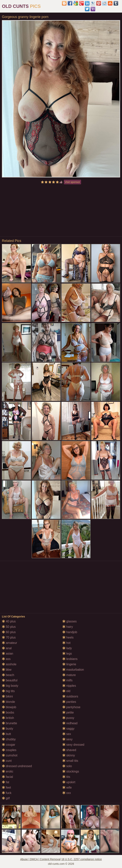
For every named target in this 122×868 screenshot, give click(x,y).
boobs (8, 712)
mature (69, 675)
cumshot (10, 755)
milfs (67, 680)
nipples (69, 686)
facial (7, 777)
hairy (68, 627)
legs (67, 654)
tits (66, 777)
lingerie (69, 664)
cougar (9, 745)
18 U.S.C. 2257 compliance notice (82, 859)
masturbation (73, 670)
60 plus (9, 632)
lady (67, 648)
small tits (70, 761)
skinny (69, 755)
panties (69, 702)
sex (67, 734)
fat (6, 782)
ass (6, 659)
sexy (67, 739)
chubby (9, 739)
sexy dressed (73, 745)
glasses (70, 621)
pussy (68, 718)
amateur (9, 643)
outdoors (70, 696)
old (66, 691)
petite (68, 712)
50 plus (9, 627)
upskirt (69, 782)
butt (6, 734)
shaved (69, 750)
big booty (10, 686)
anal (7, 648)
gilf (6, 798)
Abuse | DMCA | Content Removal (40, 859)
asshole (9, 664)
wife (67, 788)
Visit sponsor (72, 182)
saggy (68, 729)
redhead (70, 723)
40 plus (9, 621)
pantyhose (71, 707)
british (8, 718)
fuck (7, 793)
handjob (70, 632)
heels (68, 637)
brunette (9, 723)
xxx (67, 793)
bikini (7, 696)
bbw (7, 670)
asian (8, 654)
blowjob (9, 707)
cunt (7, 761)
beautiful (10, 680)
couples (9, 750)
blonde (9, 702)
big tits (8, 691)
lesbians (70, 659)
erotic (8, 771)
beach (8, 675)
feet (6, 788)
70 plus (9, 637)
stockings (71, 771)
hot (66, 643)
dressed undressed (17, 766)
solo (67, 766)
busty (8, 729)
